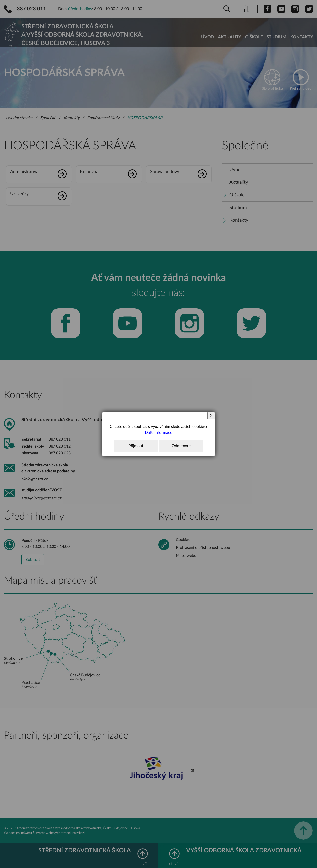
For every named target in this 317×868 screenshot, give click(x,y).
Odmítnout (181, 446)
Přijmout (136, 446)
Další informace (158, 433)
